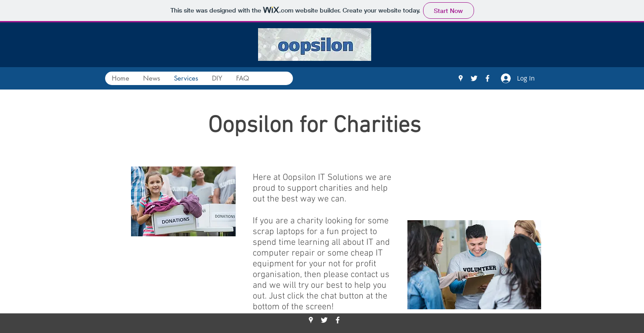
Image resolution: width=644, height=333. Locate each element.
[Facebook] (487, 78)
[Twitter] (474, 78)
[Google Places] (461, 78)
